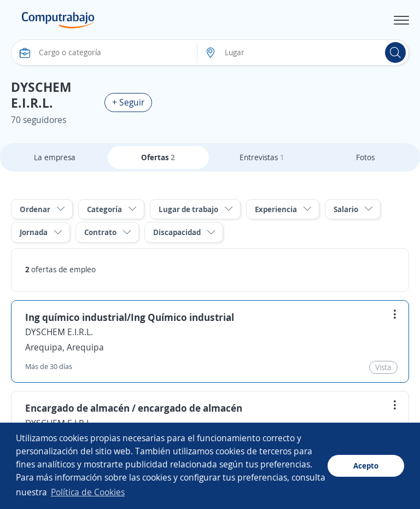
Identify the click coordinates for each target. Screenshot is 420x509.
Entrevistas (262, 157)
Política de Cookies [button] (88, 492)
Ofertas (158, 157)
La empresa (55, 157)
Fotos (365, 157)
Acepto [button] (366, 466)
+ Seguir (128, 102)
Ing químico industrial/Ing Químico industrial (130, 317)
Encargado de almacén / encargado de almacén (134, 408)
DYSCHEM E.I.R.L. (59, 332)
